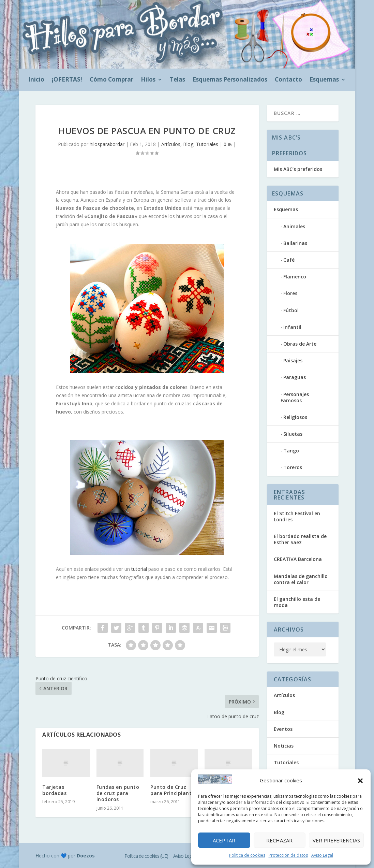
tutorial (139, 569)
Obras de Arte (300, 344)
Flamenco (295, 277)
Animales (294, 226)
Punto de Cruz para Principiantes (174, 790)
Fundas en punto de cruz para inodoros (118, 793)
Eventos (283, 729)
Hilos (148, 80)
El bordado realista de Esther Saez (300, 539)
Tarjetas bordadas (54, 790)
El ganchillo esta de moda (297, 602)
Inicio (36, 80)
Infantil (292, 327)
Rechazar (279, 840)
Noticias (284, 746)
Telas (177, 80)
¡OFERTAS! (67, 80)
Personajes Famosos (295, 397)
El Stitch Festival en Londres (297, 516)
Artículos (171, 144)
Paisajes (293, 360)
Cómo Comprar (111, 80)
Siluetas (293, 434)
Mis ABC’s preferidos (298, 169)
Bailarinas (295, 243)
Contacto (288, 80)
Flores (290, 293)
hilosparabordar (107, 144)
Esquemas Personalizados (230, 80)
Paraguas (295, 377)
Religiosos (295, 417)
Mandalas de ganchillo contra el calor (301, 579)
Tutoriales (207, 144)
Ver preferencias (336, 840)
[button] (360, 781)
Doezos (86, 856)
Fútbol (291, 310)
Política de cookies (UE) (146, 856)
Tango (291, 451)
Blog (188, 144)
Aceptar (224, 840)
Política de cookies (247, 855)
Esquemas (324, 80)
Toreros (293, 467)
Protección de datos (288, 855)
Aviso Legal (322, 855)
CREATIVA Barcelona (298, 559)
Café (289, 260)
